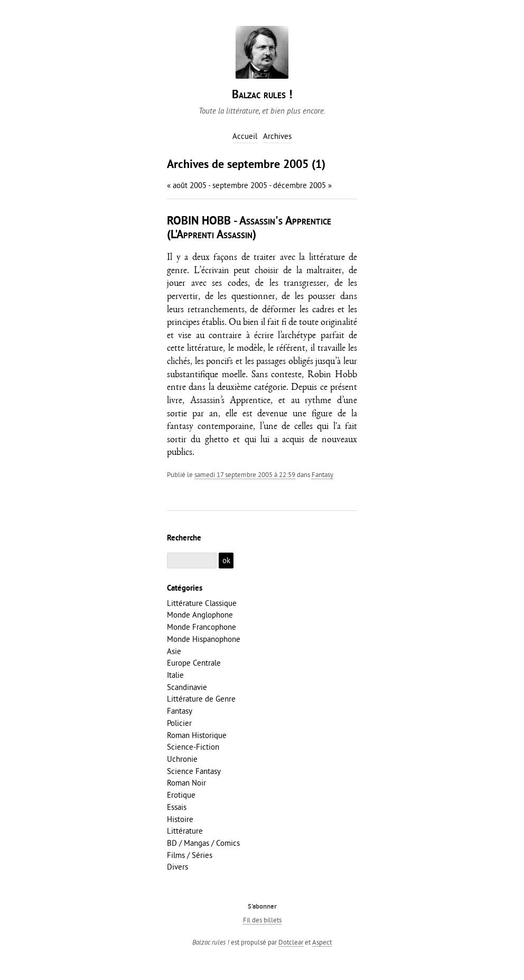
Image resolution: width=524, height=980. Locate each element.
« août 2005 (187, 185)
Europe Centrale (194, 663)
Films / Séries (190, 855)
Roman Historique (197, 735)
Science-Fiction (193, 747)
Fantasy (322, 474)
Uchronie (182, 759)
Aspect (322, 942)
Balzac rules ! (262, 95)
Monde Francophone (202, 627)
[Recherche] (192, 561)
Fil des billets (262, 920)
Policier (179, 723)
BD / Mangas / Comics (203, 843)
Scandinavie (187, 687)
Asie (174, 651)
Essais (177, 807)
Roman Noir (186, 783)
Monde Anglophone (200, 615)
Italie (175, 675)
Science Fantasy (194, 771)
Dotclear (291, 942)
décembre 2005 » (302, 185)
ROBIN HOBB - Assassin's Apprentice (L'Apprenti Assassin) (249, 228)
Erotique (181, 795)
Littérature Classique (202, 603)
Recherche (184, 538)
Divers (177, 867)
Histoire (180, 819)
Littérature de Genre (201, 699)
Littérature (185, 831)
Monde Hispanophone (204, 639)
